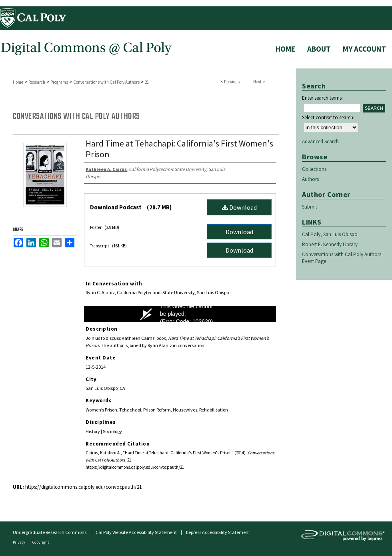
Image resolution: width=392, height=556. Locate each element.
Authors (310, 179)
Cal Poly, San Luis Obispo (330, 234)
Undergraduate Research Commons (50, 532)
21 (147, 82)
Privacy (19, 542)
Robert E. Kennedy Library (330, 244)
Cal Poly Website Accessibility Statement (136, 532)
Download (239, 207)
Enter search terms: (322, 98)
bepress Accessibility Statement (218, 532)
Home (18, 82)
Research (37, 82)
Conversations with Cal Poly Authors (106, 82)
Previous (232, 82)
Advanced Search (320, 142)
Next (257, 82)
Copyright (41, 542)
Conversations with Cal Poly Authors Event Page (342, 258)
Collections (314, 169)
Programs (59, 82)
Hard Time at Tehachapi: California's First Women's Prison (179, 149)
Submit (310, 207)
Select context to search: (328, 117)
